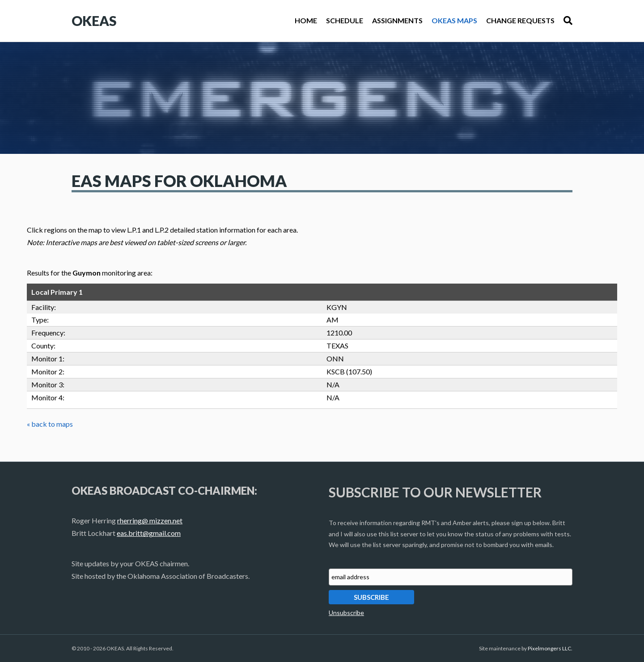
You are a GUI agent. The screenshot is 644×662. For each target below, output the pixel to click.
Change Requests (520, 20)
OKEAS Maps (454, 20)
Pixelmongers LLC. (550, 648)
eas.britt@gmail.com (149, 533)
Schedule (345, 20)
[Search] (566, 21)
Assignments (397, 20)
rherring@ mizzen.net (150, 520)
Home (306, 20)
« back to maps (50, 424)
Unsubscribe (346, 613)
